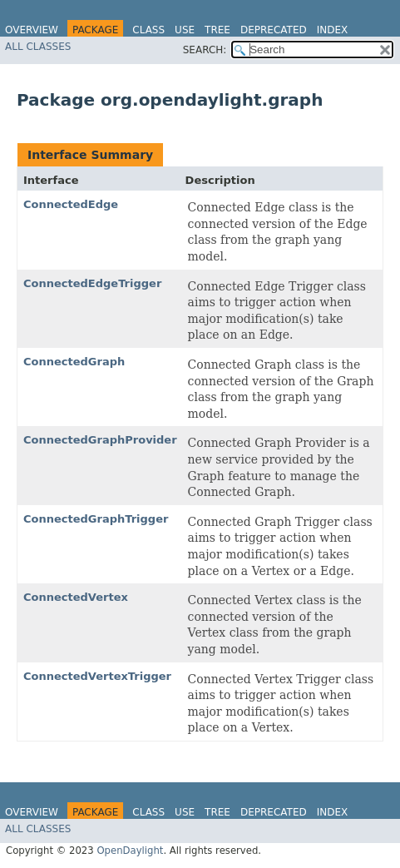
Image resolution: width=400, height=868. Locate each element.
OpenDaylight (130, 851)
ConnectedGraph (74, 362)
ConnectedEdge (71, 204)
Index (333, 30)
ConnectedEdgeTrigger (92, 283)
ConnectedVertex (76, 597)
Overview (32, 30)
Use (185, 30)
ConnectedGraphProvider (100, 440)
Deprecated (274, 30)
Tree (217, 30)
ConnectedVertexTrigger (97, 676)
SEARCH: (205, 50)
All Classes (38, 47)
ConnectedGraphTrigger (96, 519)
